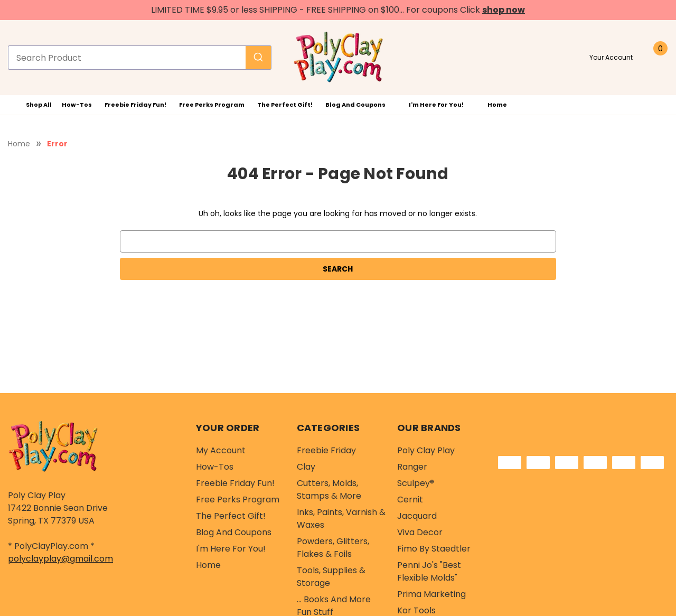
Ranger (412, 467)
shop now (504, 10)
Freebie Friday (326, 450)
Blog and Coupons (361, 105)
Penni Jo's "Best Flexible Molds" (429, 571)
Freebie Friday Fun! (135, 105)
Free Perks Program (212, 105)
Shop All (32, 105)
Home (497, 105)
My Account (221, 450)
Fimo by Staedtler (434, 549)
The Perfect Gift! (285, 105)
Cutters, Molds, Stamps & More (329, 489)
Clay (306, 467)
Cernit (410, 500)
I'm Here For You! (442, 105)
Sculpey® (416, 483)
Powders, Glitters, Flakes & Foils (333, 548)
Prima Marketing (431, 594)
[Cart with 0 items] (657, 58)
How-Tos (77, 105)
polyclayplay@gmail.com (60, 559)
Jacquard (417, 516)
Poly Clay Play (426, 450)
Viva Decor (420, 532)
